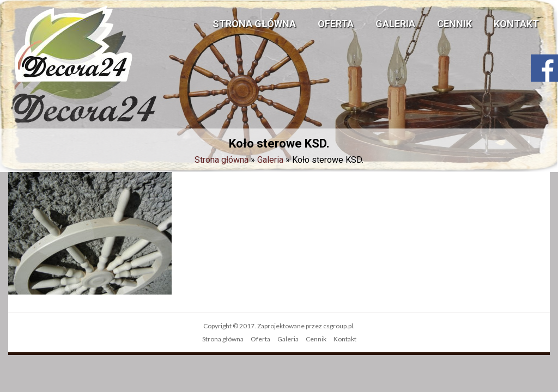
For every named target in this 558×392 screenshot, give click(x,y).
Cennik (454, 24)
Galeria (395, 24)
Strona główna (254, 24)
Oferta (336, 24)
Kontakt (516, 24)
